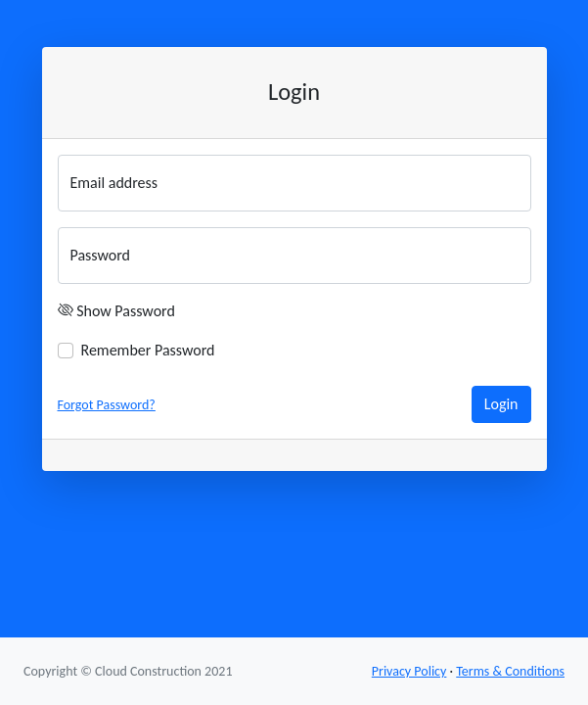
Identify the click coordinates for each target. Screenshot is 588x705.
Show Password (126, 311)
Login (501, 404)
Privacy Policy (409, 671)
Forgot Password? (107, 405)
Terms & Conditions (510, 671)
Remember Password (148, 350)
